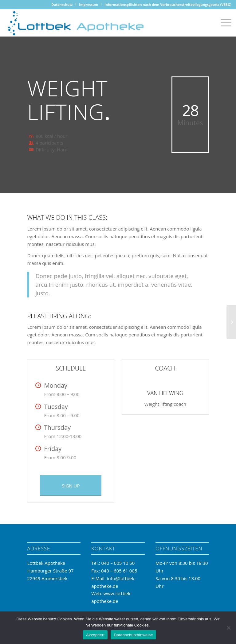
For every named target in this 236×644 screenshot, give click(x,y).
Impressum (88, 4)
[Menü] (223, 23)
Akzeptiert (95, 635)
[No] (228, 628)
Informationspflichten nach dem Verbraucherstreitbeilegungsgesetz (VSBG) (168, 4)
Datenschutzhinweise (133, 635)
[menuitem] (62, 5)
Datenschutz (62, 4)
